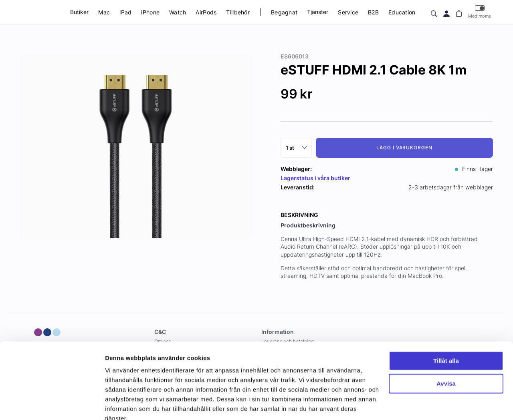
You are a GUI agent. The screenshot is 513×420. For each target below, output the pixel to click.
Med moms (480, 12)
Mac (104, 12)
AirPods (206, 12)
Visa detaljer (123, 404)
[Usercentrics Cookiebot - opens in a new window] (52, 404)
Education (402, 12)
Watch (178, 12)
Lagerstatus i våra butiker (315, 178)
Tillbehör (238, 12)
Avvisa (446, 347)
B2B (373, 12)
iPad (125, 12)
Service (348, 12)
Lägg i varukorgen (404, 148)
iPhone (150, 12)
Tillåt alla (446, 325)
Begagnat (284, 12)
